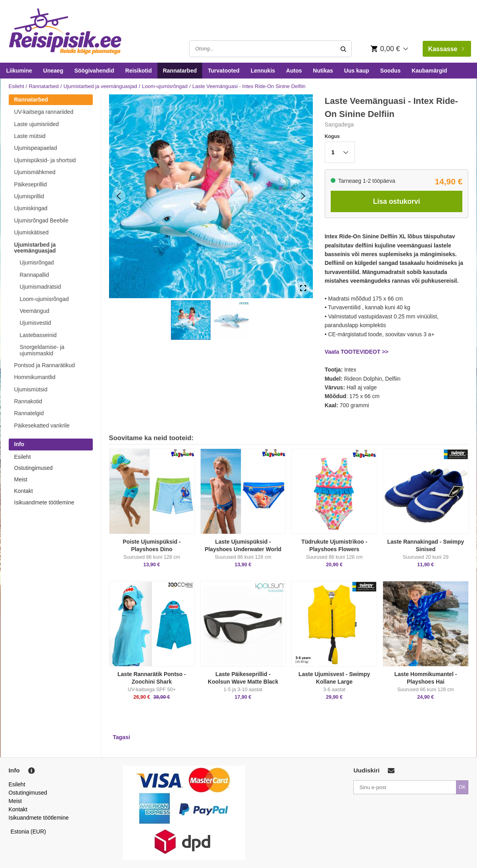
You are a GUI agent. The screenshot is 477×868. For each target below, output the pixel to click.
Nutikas (323, 71)
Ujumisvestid (35, 323)
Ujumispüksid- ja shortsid (45, 160)
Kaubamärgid (429, 71)
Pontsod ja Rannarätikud (45, 365)
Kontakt (24, 491)
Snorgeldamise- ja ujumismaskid (42, 350)
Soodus (390, 71)
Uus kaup (357, 71)
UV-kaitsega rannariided (44, 112)
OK (462, 787)
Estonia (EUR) (29, 832)
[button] (191, 320)
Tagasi (122, 737)
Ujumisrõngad (37, 263)
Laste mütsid (30, 136)
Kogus (332, 136)
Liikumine (19, 71)
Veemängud (35, 311)
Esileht (16, 86)
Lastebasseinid (38, 335)
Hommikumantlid (35, 377)
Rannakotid (28, 401)
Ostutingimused (34, 468)
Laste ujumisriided (37, 124)
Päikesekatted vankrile (42, 425)
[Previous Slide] (119, 196)
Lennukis (263, 71)
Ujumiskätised (32, 232)
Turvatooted (224, 71)
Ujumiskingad (31, 208)
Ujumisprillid (29, 196)
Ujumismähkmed (35, 172)
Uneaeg (53, 71)
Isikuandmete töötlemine (44, 502)
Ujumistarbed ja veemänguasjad (100, 86)
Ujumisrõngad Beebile (41, 220)
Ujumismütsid (31, 389)
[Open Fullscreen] (303, 288)
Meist (21, 479)
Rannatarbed (180, 71)
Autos (294, 71)
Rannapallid (34, 275)
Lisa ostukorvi (397, 201)
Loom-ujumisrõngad (165, 86)
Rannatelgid (29, 413)
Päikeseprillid (31, 184)
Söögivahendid (94, 71)
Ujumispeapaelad (36, 148)
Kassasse (446, 49)
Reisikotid (139, 71)
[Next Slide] (303, 196)
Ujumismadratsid (40, 287)
